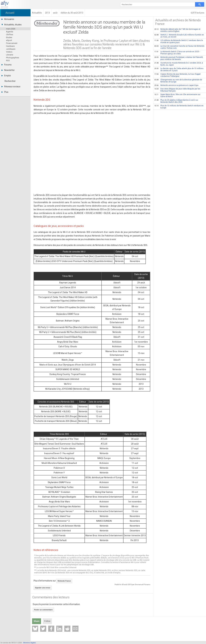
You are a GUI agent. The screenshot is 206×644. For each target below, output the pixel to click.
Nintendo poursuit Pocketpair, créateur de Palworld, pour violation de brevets (179, 58)
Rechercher (10, 81)
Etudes (9, 37)
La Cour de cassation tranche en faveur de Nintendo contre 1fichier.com (179, 47)
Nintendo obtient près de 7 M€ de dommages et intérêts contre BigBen (177, 30)
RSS (8, 60)
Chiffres (10, 35)
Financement (12, 43)
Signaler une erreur (43, 588)
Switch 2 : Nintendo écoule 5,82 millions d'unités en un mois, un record (179, 36)
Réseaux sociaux (11, 87)
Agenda (10, 32)
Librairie (10, 55)
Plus (5, 92)
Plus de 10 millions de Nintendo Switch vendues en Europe (179, 107)
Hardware (10, 46)
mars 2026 (11, 29)
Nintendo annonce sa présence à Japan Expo (176, 85)
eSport (9, 40)
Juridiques (11, 49)
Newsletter (8, 70)
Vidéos (9, 52)
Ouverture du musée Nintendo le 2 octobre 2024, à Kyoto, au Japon (179, 64)
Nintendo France (64, 581)
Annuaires (8, 19)
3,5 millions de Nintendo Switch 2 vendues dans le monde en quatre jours (179, 41)
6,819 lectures (198, 13)
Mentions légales (30, 643)
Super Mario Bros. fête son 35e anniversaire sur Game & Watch (177, 95)
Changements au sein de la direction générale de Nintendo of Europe (178, 81)
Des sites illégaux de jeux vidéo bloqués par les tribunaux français (177, 90)
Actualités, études (12, 25)
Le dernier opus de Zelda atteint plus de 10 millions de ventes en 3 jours (179, 70)
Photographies (13, 58)
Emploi (6, 76)
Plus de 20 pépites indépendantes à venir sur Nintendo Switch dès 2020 (176, 101)
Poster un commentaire (43, 610)
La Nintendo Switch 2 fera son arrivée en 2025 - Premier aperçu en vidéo (177, 53)
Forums (7, 65)
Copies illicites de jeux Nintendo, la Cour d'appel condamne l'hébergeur (177, 75)
